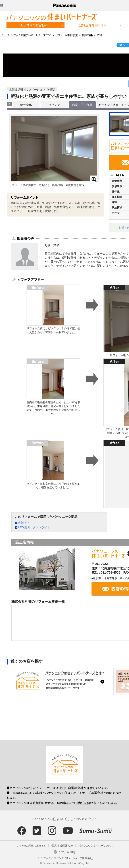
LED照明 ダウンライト (34, 527)
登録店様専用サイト (92, 25)
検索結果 (87, 35)
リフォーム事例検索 (67, 35)
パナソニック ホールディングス (95, 845)
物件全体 (26, 105)
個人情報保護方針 (62, 845)
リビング (54, 105)
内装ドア (24, 523)
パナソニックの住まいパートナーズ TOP (29, 35)
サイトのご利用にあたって (31, 845)
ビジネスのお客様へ (35, 25)
